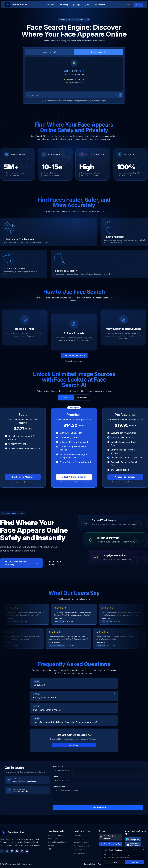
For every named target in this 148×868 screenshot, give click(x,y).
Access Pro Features (125, 477)
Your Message (59, 787)
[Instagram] (22, 851)
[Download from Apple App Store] (136, 845)
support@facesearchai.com (24, 781)
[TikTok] (2, 851)
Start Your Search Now (74, 355)
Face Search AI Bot (112, 844)
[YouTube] (27, 851)
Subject (56, 776)
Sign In (139, 5)
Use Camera (49, 52)
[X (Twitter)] (12, 851)
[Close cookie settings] (143, 849)
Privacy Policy (90, 864)
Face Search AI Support (109, 837)
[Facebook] (17, 851)
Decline (114, 862)
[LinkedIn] (7, 851)
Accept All (135, 862)
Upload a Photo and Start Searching (21, 563)
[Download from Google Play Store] (136, 839)
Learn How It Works (55, 563)
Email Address (59, 766)
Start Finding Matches (23, 477)
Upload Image (99, 52)
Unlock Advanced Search (74, 477)
